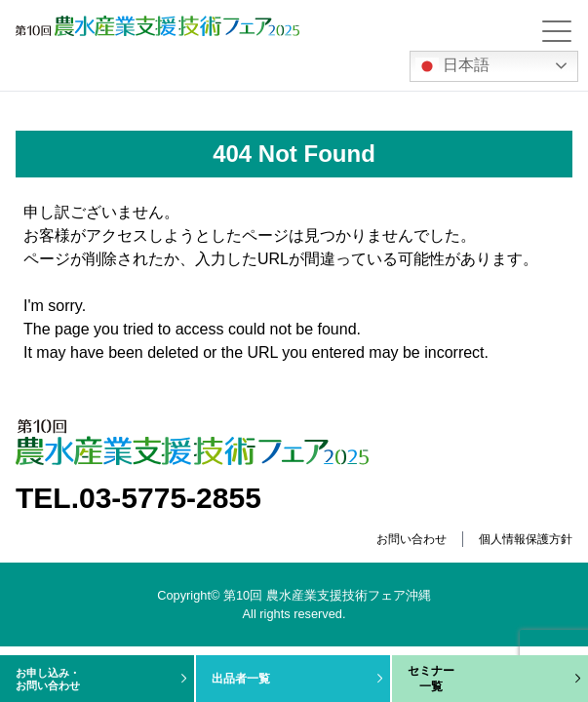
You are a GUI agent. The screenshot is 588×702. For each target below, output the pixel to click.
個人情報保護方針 (526, 539)
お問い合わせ (412, 539)
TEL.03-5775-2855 (138, 498)
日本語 (452, 66)
